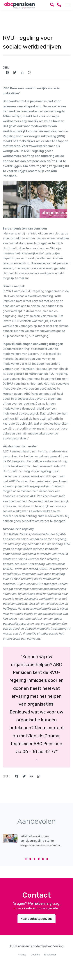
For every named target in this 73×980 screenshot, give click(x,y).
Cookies (35, 955)
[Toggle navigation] (67, 5)
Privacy (22, 955)
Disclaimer (50, 955)
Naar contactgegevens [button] (36, 919)
